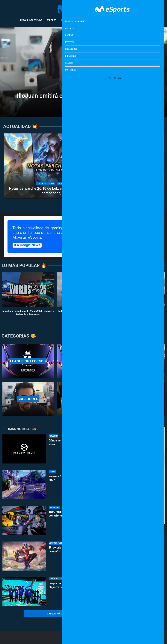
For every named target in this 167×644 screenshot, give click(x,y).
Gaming (65, 20)
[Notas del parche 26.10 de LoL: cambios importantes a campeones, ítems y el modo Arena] (53, 166)
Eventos (80, 20)
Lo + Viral (141, 20)
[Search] (152, 9)
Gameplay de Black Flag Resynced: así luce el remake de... (128, 190)
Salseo (127, 20)
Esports (51, 20)
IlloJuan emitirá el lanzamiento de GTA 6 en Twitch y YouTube (84, 99)
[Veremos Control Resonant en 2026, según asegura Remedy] (128, 149)
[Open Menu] (157, 9)
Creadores (96, 20)
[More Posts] (57, 614)
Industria (112, 20)
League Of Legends (31, 20)
